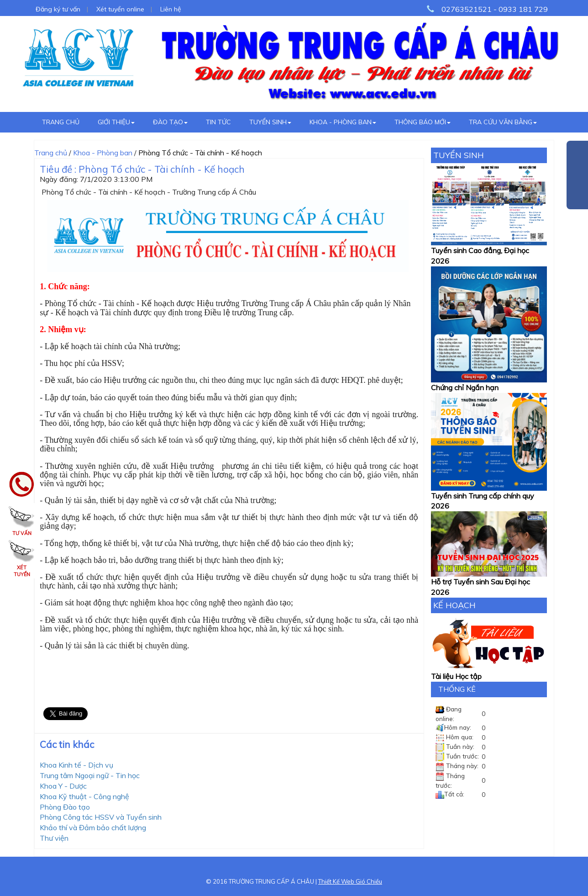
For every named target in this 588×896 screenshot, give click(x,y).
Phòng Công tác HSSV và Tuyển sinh (101, 817)
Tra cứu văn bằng (503, 122)
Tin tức (218, 122)
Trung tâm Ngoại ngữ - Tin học (90, 775)
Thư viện (54, 838)
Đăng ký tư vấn (58, 9)
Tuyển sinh (270, 122)
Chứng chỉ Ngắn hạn (465, 387)
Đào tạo (170, 122)
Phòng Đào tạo (65, 807)
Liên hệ (171, 9)
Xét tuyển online (120, 9)
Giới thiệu (116, 122)
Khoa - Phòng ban (343, 122)
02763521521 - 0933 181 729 (495, 9)
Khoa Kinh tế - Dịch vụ (76, 765)
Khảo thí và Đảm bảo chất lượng (93, 827)
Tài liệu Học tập (456, 676)
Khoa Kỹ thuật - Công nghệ (84, 796)
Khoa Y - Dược (63, 786)
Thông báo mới (423, 122)
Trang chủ (61, 122)
